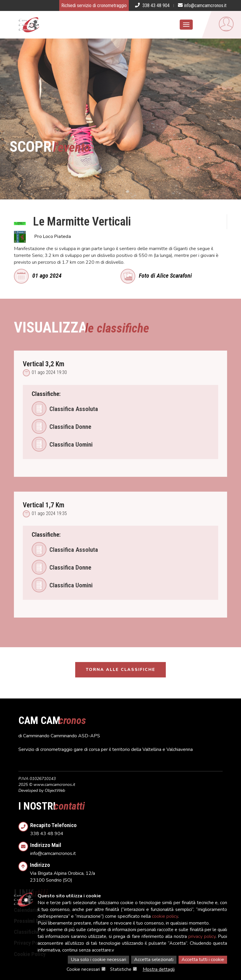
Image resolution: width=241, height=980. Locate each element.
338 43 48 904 (126, 828)
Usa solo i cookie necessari (98, 960)
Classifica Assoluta (65, 409)
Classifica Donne (61, 426)
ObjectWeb (55, 790)
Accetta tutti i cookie (203, 960)
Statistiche (121, 969)
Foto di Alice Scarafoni (156, 275)
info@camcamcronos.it (126, 847)
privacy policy (202, 936)
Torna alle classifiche (121, 670)
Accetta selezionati (154, 960)
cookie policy (165, 916)
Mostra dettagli (159, 969)
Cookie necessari (83, 969)
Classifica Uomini (62, 444)
